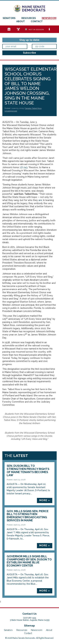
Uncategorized (11, 111)
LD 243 (24, 167)
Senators (9, 18)
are (40, 200)
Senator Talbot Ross (33, 108)
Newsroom (49, 18)
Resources (29, 18)
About (21, 21)
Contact (37, 21)
